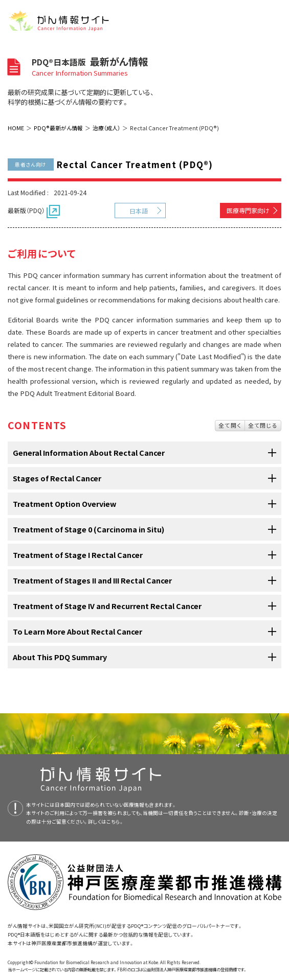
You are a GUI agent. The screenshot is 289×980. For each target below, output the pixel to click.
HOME (16, 128)
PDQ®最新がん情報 (58, 128)
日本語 (139, 211)
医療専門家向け (248, 210)
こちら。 (115, 822)
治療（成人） (106, 128)
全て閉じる (263, 425)
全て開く (230, 425)
